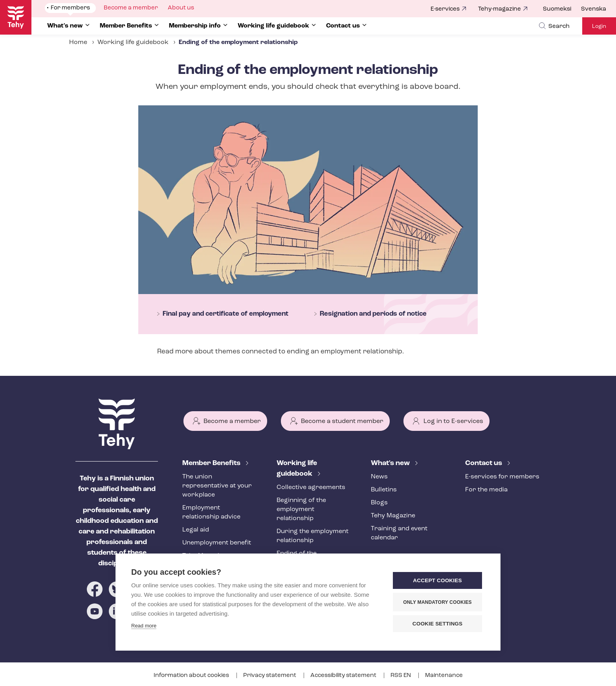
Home (78, 42)
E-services (445, 9)
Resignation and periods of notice (373, 314)
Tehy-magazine (500, 9)
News (379, 477)
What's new (391, 463)
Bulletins (384, 490)
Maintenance (444, 676)
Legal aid (196, 530)
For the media (486, 490)
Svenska (594, 9)
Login (599, 27)
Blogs (379, 503)
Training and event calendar (399, 533)
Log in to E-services (453, 421)
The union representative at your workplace (217, 486)
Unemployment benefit (217, 543)
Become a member (232, 421)
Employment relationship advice (211, 512)
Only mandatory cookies (437, 602)
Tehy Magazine (393, 516)
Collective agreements (311, 487)
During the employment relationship (313, 536)
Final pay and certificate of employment (225, 314)
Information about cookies (192, 676)
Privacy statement (270, 676)
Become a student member (342, 421)
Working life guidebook (133, 42)
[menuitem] (562, 9)
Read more (144, 626)
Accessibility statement (344, 676)
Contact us (484, 463)
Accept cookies (437, 580)
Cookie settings (438, 624)
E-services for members (502, 477)
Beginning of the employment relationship (301, 509)
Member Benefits (212, 463)
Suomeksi (557, 9)
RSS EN (401, 676)
